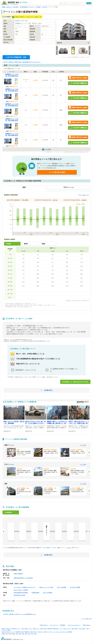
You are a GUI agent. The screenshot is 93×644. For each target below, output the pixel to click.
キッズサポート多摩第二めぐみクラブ (25, 587)
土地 (87, 629)
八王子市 (45, 7)
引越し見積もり (33, 632)
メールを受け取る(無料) (57, 172)
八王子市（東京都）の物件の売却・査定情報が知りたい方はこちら (22, 62)
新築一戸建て (75, 629)
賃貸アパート (36, 629)
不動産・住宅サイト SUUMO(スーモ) (11, 629)
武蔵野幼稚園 (35, 593)
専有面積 (8, 244)
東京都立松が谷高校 (19, 595)
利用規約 (63, 625)
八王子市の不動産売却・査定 (16, 57)
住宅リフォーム (11, 632)
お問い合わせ (87, 625)
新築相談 (27, 632)
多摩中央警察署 (18, 574)
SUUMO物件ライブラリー (27, 7)
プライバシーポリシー (74, 625)
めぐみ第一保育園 (75, 587)
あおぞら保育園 (62, 587)
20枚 (7, 86)
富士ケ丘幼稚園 (48, 593)
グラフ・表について (84, 195)
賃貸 (36, 17)
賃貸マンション (28, 629)
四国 (26, 634)
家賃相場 (50, 629)
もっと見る (83, 445)
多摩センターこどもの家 (46, 587)
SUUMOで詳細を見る (78, 83)
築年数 (26, 244)
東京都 (38, 7)
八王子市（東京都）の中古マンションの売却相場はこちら (20, 614)
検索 (90, 3)
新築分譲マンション (58, 629)
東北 (7, 634)
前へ (4, 532)
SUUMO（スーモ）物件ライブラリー (15, 3)
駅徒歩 (44, 244)
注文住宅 (4, 632)
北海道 (3, 634)
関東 (10, 634)
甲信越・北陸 (15, 634)
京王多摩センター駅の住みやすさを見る (75, 382)
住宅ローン (41, 632)
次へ (89, 532)
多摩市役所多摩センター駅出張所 (23, 578)
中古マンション (67, 629)
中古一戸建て (82, 629)
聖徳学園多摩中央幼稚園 (21, 593)
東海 (20, 634)
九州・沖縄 (34, 634)
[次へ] (89, 452)
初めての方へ (44, 625)
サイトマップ (54, 625)
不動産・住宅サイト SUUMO (10, 7)
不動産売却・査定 (19, 632)
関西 (23, 634)
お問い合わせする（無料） (78, 78)
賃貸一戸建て (44, 629)
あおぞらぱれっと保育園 (21, 590)
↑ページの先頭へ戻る (86, 619)
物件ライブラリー (49, 632)
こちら (68, 548)
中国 (29, 634)
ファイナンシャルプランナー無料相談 (63, 632)
